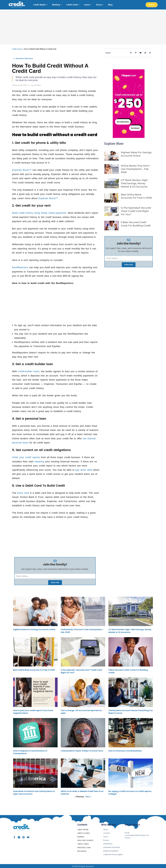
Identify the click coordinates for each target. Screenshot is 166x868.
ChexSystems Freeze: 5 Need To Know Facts (82, 750)
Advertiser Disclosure (24, 57)
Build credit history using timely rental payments (39, 212)
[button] (55, 57)
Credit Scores (17, 48)
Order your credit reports (26, 456)
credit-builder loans (29, 370)
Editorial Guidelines (111, 850)
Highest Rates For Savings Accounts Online (34, 628)
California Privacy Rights (113, 854)
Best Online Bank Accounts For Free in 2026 (34, 669)
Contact (107, 832)
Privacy (106, 839)
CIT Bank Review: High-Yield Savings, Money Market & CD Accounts (135, 182)
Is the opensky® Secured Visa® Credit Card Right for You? (136, 210)
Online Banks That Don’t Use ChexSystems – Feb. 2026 (135, 168)
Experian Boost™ (22, 169)
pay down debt (84, 469)
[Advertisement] (83, 25)
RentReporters (20, 266)
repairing (39, 460)
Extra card (23, 492)
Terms (106, 836)
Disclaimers (108, 843)
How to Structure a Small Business (125, 750)
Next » (88, 796)
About (106, 829)
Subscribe (55, 581)
